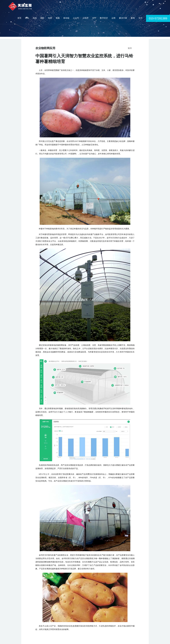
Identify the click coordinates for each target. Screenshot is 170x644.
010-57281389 (158, 18)
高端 (35, 18)
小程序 (86, 18)
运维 (113, 18)
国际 (42, 18)
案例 (133, 18)
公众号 (76, 18)
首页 (19, 18)
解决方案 (123, 18)
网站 (27, 18)
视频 (58, 18)
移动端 (66, 18)
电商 (50, 18)
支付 (140, 18)
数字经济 (104, 18)
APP (94, 18)
